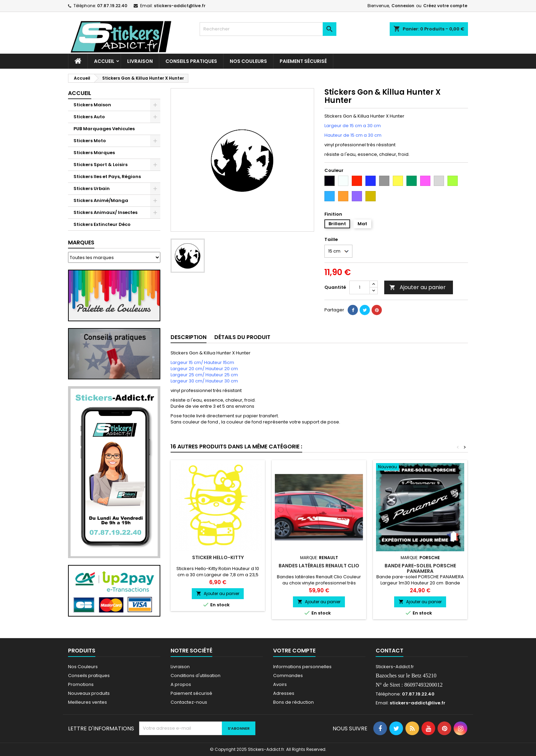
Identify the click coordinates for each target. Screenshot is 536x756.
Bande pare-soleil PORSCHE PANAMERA (420, 568)
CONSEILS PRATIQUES (191, 61)
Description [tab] (189, 337)
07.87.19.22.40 (112, 6)
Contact (390, 651)
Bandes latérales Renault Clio (319, 566)
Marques (81, 242)
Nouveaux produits (89, 693)
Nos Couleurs (248, 61)
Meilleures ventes (88, 702)
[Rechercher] (268, 29)
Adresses (284, 693)
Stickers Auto (89, 117)
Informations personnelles (302, 667)
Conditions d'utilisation (196, 676)
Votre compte (294, 651)
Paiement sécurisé (303, 61)
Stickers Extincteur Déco (102, 224)
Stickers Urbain (92, 188)
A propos (181, 684)
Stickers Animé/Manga (101, 200)
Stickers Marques (94, 153)
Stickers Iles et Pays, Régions (107, 177)
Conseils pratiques (89, 676)
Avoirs (280, 684)
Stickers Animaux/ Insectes (105, 212)
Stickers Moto (90, 141)
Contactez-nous (189, 702)
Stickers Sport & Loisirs (100, 165)
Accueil (104, 61)
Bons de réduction (293, 702)
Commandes (288, 676)
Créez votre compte (445, 6)
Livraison (140, 61)
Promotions (81, 684)
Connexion (403, 6)
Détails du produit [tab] (242, 337)
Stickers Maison (92, 105)
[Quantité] (360, 287)
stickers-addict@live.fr (180, 6)
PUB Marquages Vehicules (104, 129)
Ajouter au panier (418, 287)
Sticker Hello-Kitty (218, 557)
